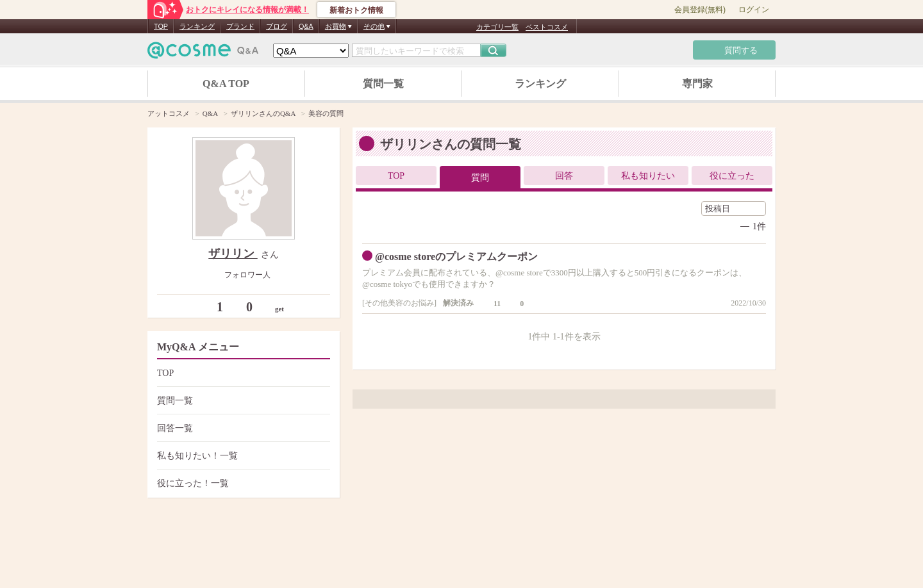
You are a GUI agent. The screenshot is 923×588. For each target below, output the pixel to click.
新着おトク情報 (356, 10)
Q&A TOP (226, 84)
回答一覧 (242, 428)
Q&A (306, 26)
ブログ (277, 26)
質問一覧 (383, 84)
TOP (161, 26)
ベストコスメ (547, 27)
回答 (564, 176)
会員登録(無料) (700, 10)
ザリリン (233, 254)
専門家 (697, 84)
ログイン (754, 10)
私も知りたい (648, 176)
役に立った (732, 176)
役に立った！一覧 (242, 483)
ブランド (240, 26)
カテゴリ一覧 (497, 27)
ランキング (197, 26)
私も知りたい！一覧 (242, 456)
